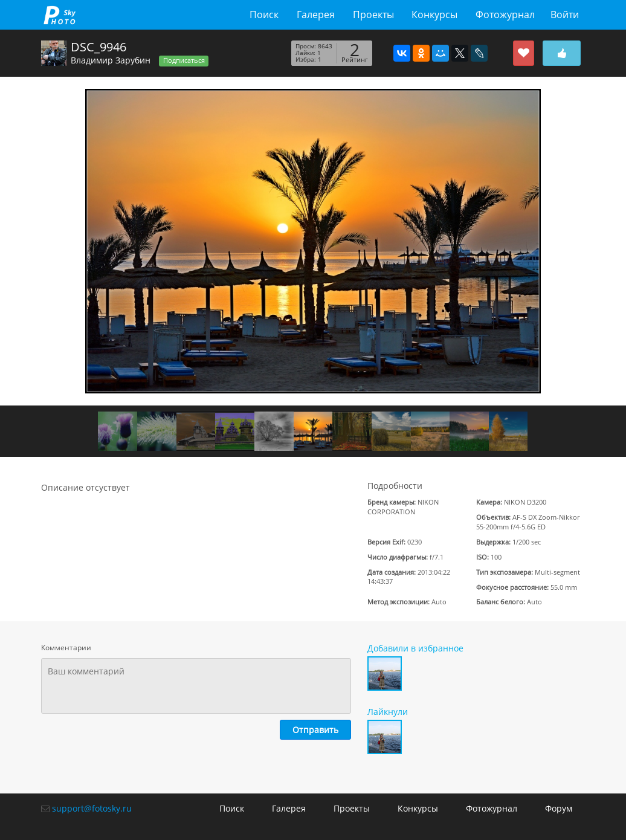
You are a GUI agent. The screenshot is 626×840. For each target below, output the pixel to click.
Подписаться (184, 60)
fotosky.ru (60, 15)
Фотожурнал (505, 15)
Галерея (316, 15)
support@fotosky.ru (92, 808)
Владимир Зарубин (111, 60)
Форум (559, 808)
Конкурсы (434, 15)
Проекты (373, 15)
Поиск (264, 15)
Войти (565, 15)
